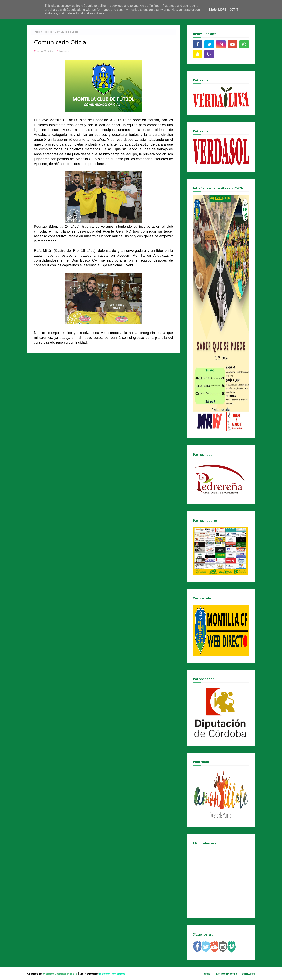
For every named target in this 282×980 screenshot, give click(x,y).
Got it (234, 10)
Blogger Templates (112, 974)
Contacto (248, 974)
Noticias (48, 32)
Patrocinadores (226, 974)
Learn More (217, 10)
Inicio (37, 32)
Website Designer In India (60, 974)
